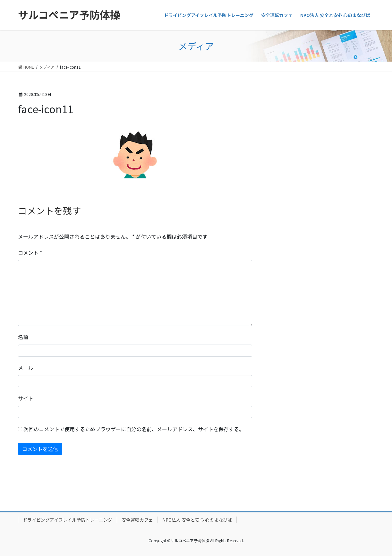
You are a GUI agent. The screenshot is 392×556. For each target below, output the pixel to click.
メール (26, 368)
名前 (23, 337)
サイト (26, 398)
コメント (30, 252)
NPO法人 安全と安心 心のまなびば (197, 520)
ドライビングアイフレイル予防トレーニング (68, 520)
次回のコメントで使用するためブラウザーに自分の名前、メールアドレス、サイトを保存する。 (134, 429)
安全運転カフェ (137, 520)
